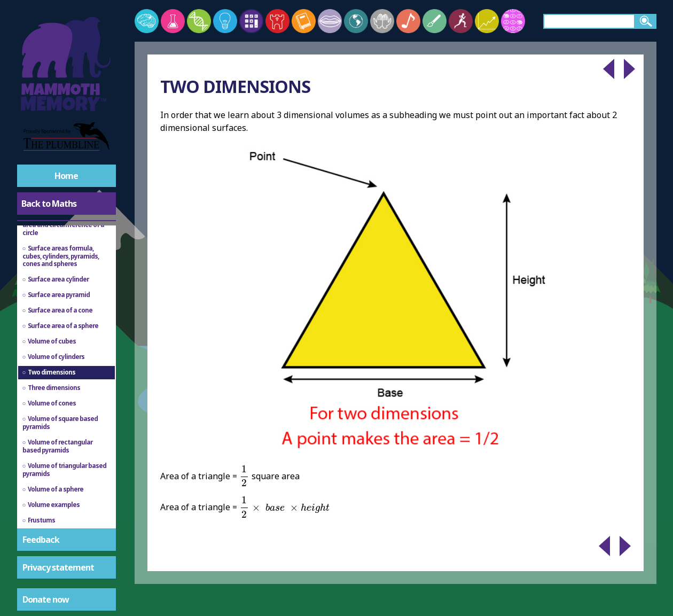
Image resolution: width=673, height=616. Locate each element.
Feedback (41, 540)
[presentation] (244, 476)
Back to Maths (49, 204)
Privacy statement (58, 567)
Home (66, 176)
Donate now (46, 599)
